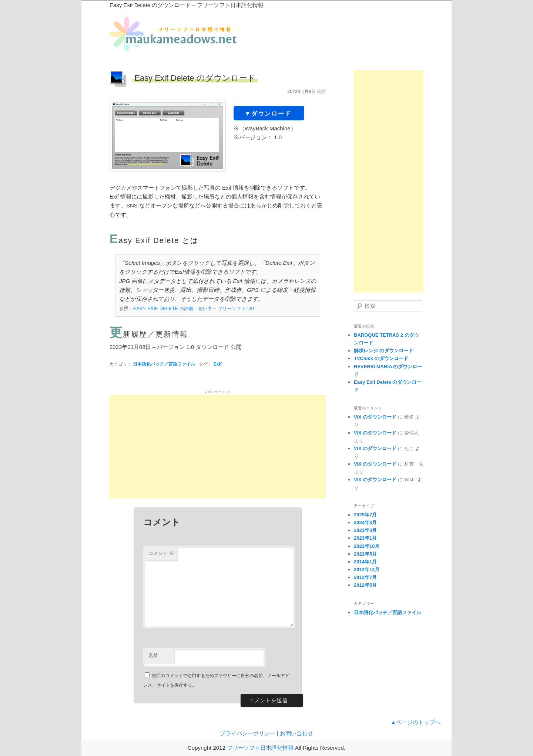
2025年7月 (365, 515)
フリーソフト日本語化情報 (260, 748)
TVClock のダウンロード (381, 358)
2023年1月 (365, 538)
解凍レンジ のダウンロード (383, 351)
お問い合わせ (296, 733)
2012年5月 (365, 585)
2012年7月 (365, 577)
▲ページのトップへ (415, 722)
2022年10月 (367, 546)
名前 (153, 655)
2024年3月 (365, 522)
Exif (218, 364)
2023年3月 (365, 530)
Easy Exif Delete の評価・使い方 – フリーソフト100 (194, 309)
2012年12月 (367, 570)
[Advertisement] (218, 447)
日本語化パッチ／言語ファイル (164, 364)
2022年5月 (365, 554)
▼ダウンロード (268, 114)
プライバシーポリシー (248, 733)
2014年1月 (365, 562)
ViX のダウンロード (375, 417)
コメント (161, 553)
